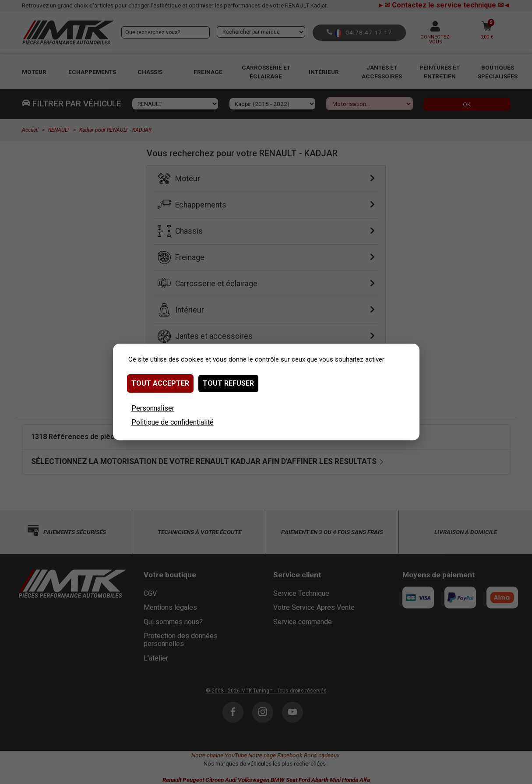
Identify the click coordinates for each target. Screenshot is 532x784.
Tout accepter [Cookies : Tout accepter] (160, 383)
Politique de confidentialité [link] (173, 422)
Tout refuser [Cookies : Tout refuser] (228, 383)
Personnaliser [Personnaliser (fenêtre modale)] (153, 408)
